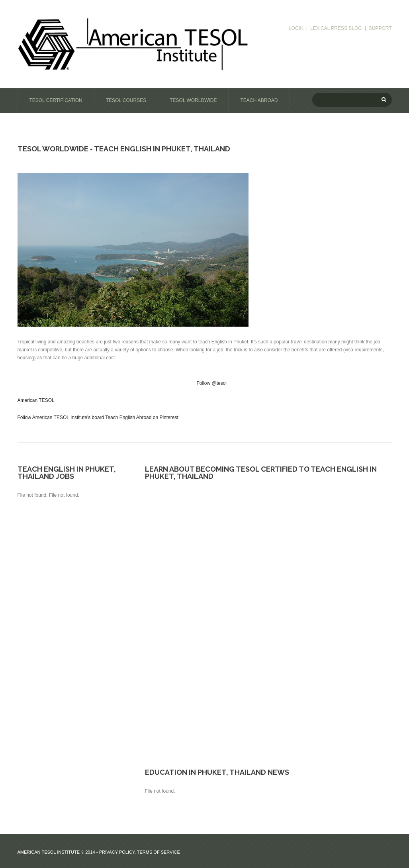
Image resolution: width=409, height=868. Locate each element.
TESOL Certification (56, 100)
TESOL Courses (126, 100)
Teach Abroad (259, 100)
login (296, 28)
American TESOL (36, 400)
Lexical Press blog (336, 28)
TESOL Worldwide (193, 100)
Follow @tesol (212, 383)
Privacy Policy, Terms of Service (140, 852)
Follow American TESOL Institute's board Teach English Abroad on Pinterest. (99, 417)
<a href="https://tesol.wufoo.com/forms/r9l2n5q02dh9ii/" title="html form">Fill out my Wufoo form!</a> (268, 619)
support (380, 28)
